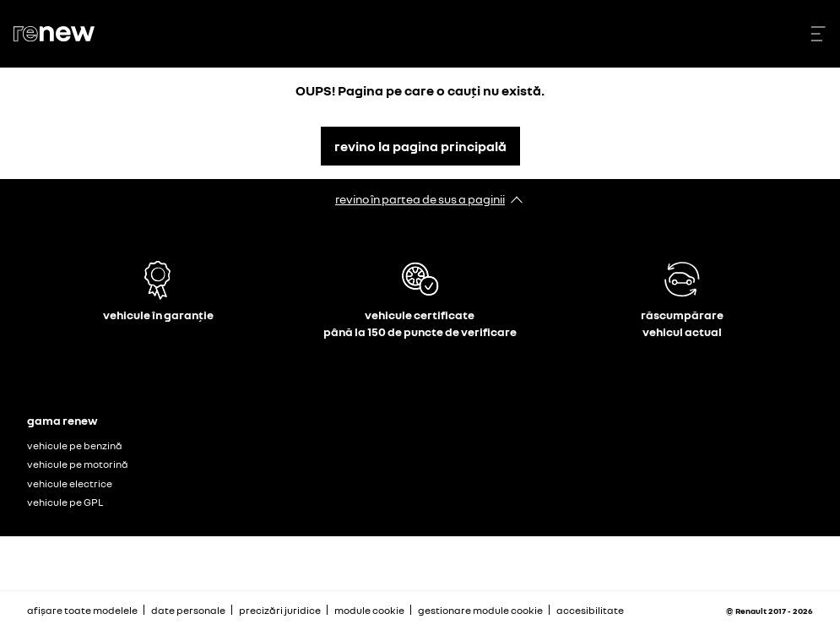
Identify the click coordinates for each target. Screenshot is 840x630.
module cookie (369, 610)
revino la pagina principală (420, 146)
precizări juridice (280, 610)
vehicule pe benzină (75, 445)
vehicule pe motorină (78, 464)
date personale (188, 610)
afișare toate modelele (82, 610)
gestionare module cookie (480, 611)
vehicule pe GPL (65, 502)
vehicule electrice (70, 483)
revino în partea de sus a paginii (420, 199)
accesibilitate (590, 610)
